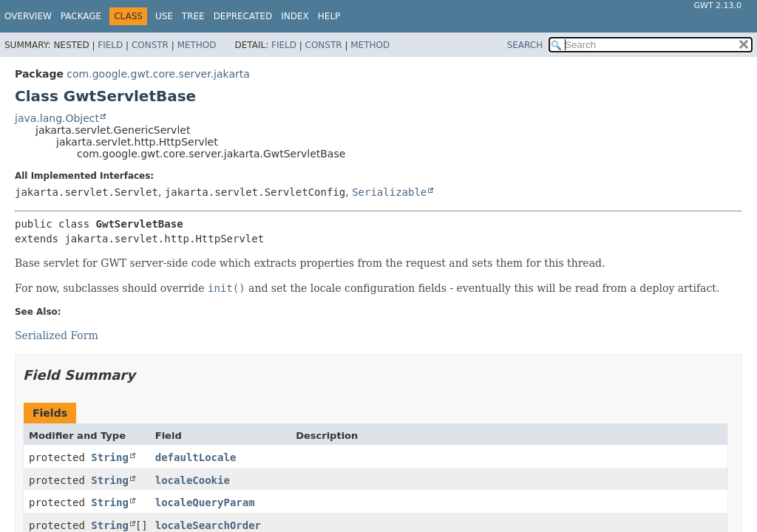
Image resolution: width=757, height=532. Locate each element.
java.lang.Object (57, 118)
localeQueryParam (205, 502)
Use (164, 16)
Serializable (389, 192)
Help (329, 16)
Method (197, 45)
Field (110, 45)
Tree (193, 16)
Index (295, 16)
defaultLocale (196, 457)
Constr (150, 45)
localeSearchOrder (208, 525)
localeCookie (193, 480)
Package (81, 16)
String (110, 457)
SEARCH (525, 45)
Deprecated (243, 16)
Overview (28, 16)
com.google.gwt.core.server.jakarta (158, 74)
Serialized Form (57, 335)
